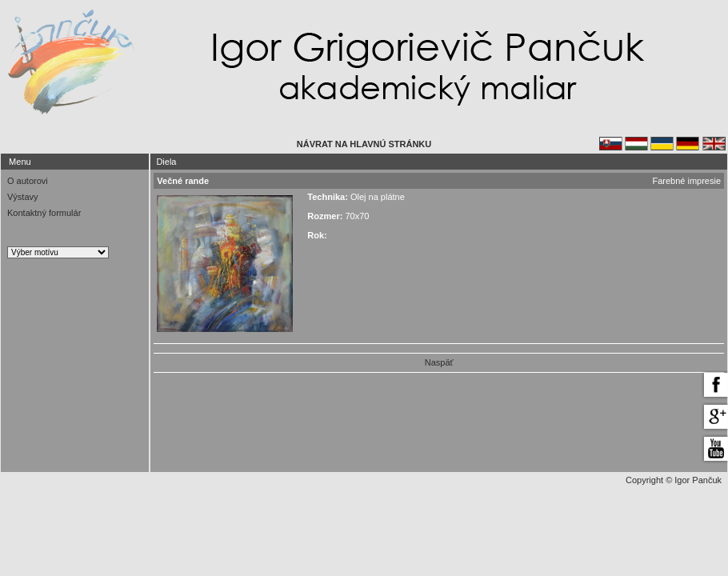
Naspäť (439, 362)
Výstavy (23, 197)
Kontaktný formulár (44, 213)
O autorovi (28, 181)
